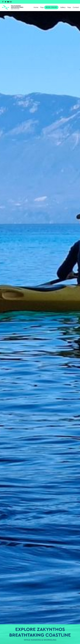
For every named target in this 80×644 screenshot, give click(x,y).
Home (36, 7)
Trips (49, 7)
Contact (76, 7)
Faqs (69, 7)
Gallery (63, 7)
